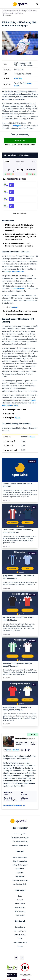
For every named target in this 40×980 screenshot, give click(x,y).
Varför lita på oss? (20, 935)
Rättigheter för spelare (20, 865)
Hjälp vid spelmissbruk (20, 861)
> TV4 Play (18, 79)
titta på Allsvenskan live (15, 272)
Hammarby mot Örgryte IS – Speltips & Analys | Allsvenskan (17, 665)
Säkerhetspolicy (20, 911)
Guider (20, 896)
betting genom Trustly (10, 405)
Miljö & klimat (20, 877)
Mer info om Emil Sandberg (14, 806)
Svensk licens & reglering (20, 880)
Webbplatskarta (20, 908)
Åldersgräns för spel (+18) (20, 838)
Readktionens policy (20, 943)
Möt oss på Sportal (20, 931)
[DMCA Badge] (13, 967)
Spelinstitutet (20, 869)
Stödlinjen (20, 873)
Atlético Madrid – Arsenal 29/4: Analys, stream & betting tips (18, 531)
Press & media (20, 904)
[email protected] (13, 750)
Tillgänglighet (20, 915)
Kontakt (20, 900)
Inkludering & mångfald (20, 845)
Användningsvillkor (20, 834)
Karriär (20, 939)
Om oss (20, 946)
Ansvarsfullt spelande (20, 857)
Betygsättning (20, 927)
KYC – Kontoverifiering (20, 842)
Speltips (12, 11)
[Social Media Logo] (16, 958)
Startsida (5, 11)
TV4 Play (14, 307)
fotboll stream (18, 289)
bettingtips (17, 126)
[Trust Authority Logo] (13, 975)
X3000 (33, 400)
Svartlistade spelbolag (20, 884)
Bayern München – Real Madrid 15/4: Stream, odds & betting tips (17, 709)
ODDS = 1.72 (20, 141)
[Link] (20, 470)
